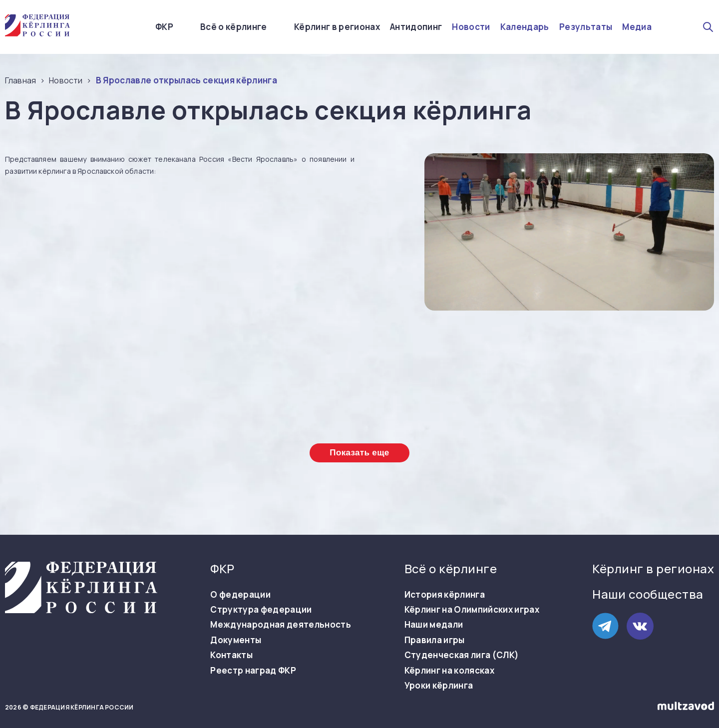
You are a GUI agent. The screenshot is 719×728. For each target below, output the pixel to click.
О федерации (240, 595)
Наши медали (434, 625)
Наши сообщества (648, 594)
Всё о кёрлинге (234, 27)
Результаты (586, 27)
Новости (471, 27)
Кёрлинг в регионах (337, 27)
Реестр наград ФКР (253, 671)
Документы (236, 640)
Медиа (637, 27)
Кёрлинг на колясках (449, 671)
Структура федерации (261, 610)
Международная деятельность (281, 625)
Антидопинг (416, 27)
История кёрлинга (445, 595)
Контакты (231, 655)
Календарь (525, 27)
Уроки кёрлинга (439, 686)
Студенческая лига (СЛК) (462, 655)
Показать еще (359, 453)
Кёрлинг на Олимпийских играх (472, 610)
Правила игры (435, 640)
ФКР (164, 27)
